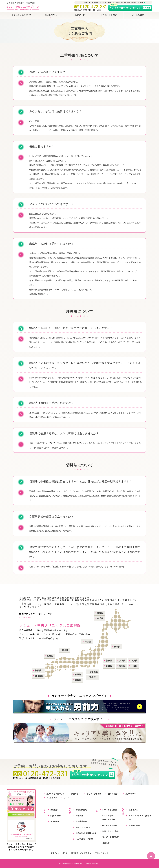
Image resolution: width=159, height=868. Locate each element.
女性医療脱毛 (81, 810)
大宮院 (122, 661)
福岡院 (38, 670)
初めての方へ (50, 15)
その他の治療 (134, 825)
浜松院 (92, 677)
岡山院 (65, 650)
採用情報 (75, 853)
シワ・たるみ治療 (110, 810)
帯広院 (100, 618)
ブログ (67, 798)
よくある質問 (138, 15)
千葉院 (134, 666)
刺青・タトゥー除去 (110, 831)
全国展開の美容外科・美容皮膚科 (23, 6)
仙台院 (117, 647)
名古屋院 (93, 672)
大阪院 (78, 680)
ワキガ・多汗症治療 (110, 837)
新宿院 (109, 661)
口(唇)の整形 (56, 816)
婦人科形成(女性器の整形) (86, 833)
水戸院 (134, 661)
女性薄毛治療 (81, 821)
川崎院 (109, 666)
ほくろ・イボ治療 (110, 825)
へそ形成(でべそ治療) (85, 839)
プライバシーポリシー (60, 853)
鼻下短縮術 (55, 821)
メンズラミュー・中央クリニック (94, 853)
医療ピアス (133, 810)
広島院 (50, 656)
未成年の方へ (131, 794)
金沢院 (88, 642)
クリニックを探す (109, 15)
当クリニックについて (21, 15)
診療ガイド (80, 15)
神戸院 (78, 674)
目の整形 (54, 810)
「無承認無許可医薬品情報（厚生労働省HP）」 (102, 604)
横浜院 (122, 666)
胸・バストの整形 (83, 827)
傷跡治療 (106, 843)
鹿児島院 (39, 676)
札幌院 (100, 613)
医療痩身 (79, 816)
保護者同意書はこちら (39, 294)
